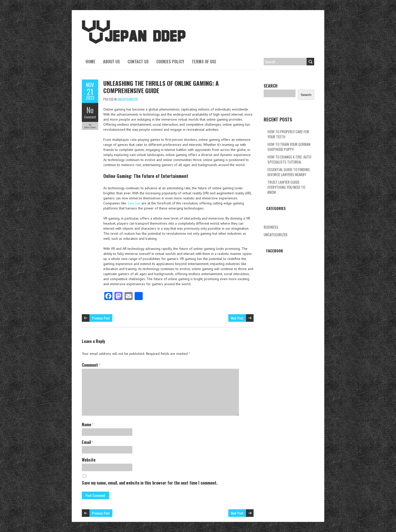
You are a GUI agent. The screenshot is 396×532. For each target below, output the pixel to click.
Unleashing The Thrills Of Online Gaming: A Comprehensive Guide (161, 87)
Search (271, 86)
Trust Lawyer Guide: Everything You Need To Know (286, 187)
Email (88, 442)
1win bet (134, 203)
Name (88, 424)
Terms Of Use (204, 62)
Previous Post (101, 318)
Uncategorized (128, 99)
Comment (90, 117)
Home (91, 62)
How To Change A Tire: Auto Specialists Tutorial (289, 159)
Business (271, 227)
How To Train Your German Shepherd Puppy (289, 147)
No (90, 110)
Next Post (237, 318)
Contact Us (138, 62)
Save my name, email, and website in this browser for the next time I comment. (150, 483)
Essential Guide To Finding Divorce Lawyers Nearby (289, 172)
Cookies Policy (170, 62)
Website (89, 460)
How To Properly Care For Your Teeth (288, 134)
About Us (112, 62)
